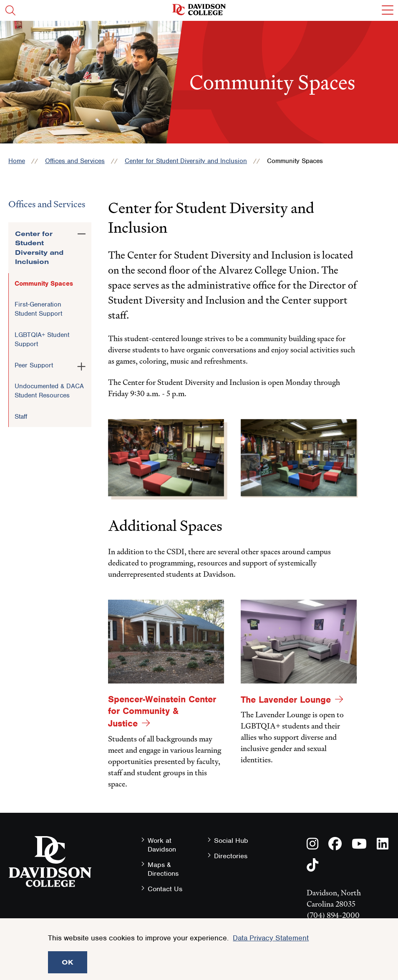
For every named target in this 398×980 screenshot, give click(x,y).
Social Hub (231, 841)
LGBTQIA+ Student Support (42, 339)
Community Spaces (44, 284)
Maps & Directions (163, 869)
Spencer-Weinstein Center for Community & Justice (162, 711)
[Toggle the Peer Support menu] (82, 365)
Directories (231, 856)
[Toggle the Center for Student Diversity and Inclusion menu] (82, 232)
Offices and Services (75, 161)
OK (68, 962)
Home (17, 161)
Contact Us (165, 889)
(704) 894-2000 (333, 915)
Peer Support (34, 365)
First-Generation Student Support (38, 309)
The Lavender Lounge (286, 700)
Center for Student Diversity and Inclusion (186, 161)
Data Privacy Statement (271, 938)
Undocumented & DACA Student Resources (49, 391)
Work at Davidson (162, 845)
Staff (21, 417)
